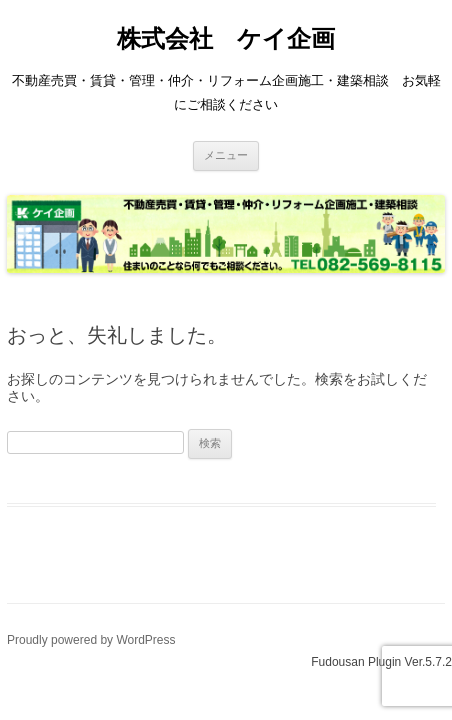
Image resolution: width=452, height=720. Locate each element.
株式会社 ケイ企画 (226, 38)
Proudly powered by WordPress (91, 640)
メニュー (226, 155)
